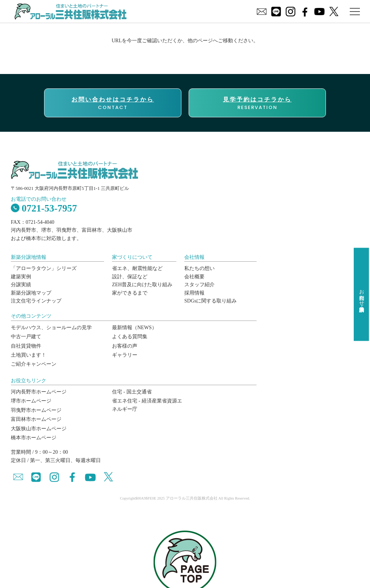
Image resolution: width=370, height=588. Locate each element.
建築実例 (21, 277)
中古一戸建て (26, 337)
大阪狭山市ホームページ (39, 429)
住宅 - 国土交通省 (132, 392)
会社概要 (194, 277)
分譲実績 (21, 285)
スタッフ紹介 (199, 285)
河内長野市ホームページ (39, 392)
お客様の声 (125, 346)
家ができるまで (130, 293)
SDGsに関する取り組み (210, 301)
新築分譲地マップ (31, 293)
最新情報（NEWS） (134, 328)
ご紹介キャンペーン (34, 364)
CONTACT (113, 103)
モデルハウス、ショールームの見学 (51, 328)
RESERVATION (257, 103)
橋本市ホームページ (34, 438)
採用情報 (194, 293)
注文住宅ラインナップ (36, 301)
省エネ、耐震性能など (137, 268)
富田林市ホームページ (36, 419)
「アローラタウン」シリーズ (44, 268)
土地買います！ (29, 355)
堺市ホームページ (31, 401)
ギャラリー (125, 355)
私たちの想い (199, 268)
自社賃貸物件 (26, 346)
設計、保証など (130, 277)
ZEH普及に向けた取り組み (142, 285)
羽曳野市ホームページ (36, 410)
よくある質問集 (130, 337)
